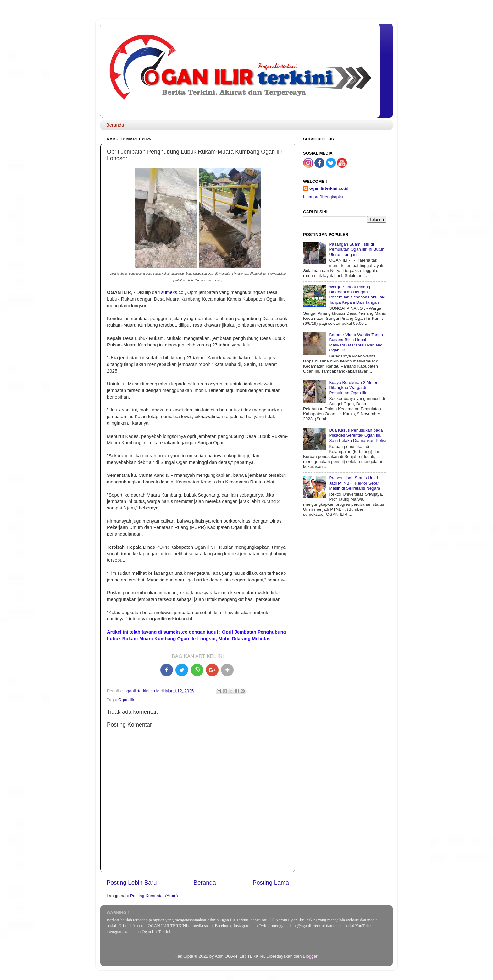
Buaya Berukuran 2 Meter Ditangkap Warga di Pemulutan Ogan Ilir (353, 387)
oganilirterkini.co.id (329, 188)
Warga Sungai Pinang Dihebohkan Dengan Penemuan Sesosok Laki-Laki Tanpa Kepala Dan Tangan (357, 295)
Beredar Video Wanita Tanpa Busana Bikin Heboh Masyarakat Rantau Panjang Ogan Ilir (356, 342)
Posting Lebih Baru (132, 882)
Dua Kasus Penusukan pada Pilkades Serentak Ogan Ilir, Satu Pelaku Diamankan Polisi (357, 435)
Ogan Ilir (126, 700)
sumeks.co (172, 292)
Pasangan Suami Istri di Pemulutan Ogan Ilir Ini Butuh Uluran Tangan (357, 249)
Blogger (310, 956)
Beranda (115, 125)
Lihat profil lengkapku (323, 197)
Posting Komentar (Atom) (154, 896)
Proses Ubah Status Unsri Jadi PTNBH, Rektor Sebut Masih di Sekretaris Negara (355, 483)
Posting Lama (271, 882)
